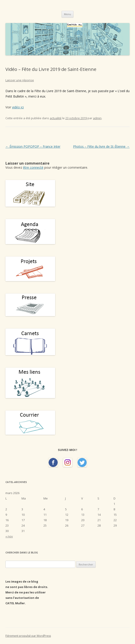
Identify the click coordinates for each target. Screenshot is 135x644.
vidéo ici (18, 107)
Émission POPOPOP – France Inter (33, 146)
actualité (56, 118)
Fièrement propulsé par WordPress (28, 636)
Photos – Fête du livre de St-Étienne (101, 146)
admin (97, 118)
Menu (67, 14)
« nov (9, 536)
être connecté (33, 167)
